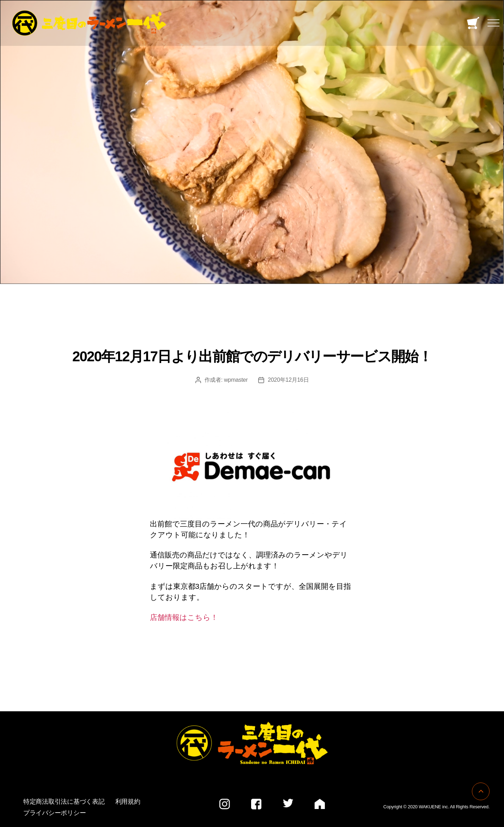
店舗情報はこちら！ (184, 617)
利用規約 (128, 802)
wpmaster (236, 380)
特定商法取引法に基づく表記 (64, 802)
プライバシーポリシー (54, 813)
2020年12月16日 (288, 380)
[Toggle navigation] (493, 23)
